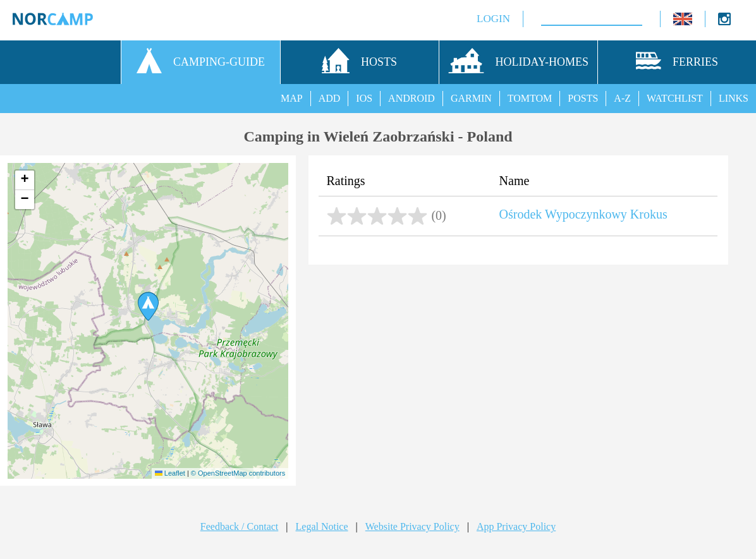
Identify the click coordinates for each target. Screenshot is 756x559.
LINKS (734, 98)
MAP (292, 98)
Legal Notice (322, 526)
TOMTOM (530, 98)
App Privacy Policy (516, 526)
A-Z (622, 98)
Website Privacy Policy (412, 526)
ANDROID (412, 98)
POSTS (583, 98)
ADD (330, 98)
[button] (148, 306)
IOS (364, 98)
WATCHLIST (675, 98)
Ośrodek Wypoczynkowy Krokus (583, 214)
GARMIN (471, 98)
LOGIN (483, 19)
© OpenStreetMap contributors (238, 473)
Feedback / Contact (240, 526)
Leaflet (170, 473)
